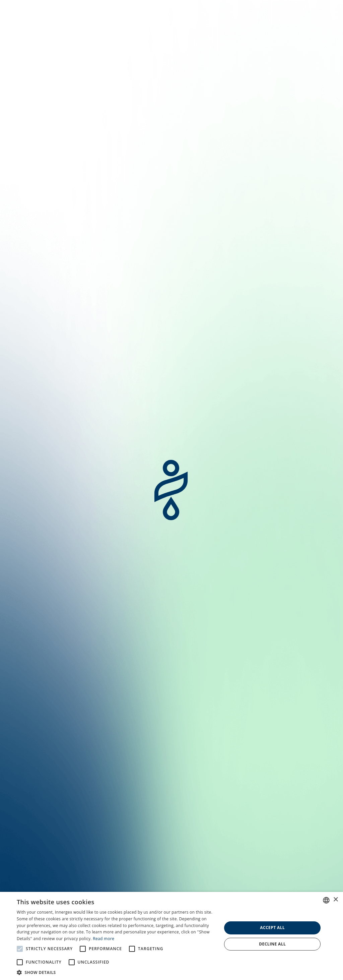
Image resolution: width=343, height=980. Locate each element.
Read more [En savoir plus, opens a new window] (104, 939)
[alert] (171, 936)
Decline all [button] (272, 944)
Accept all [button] (272, 928)
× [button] (335, 900)
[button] (116, 972)
